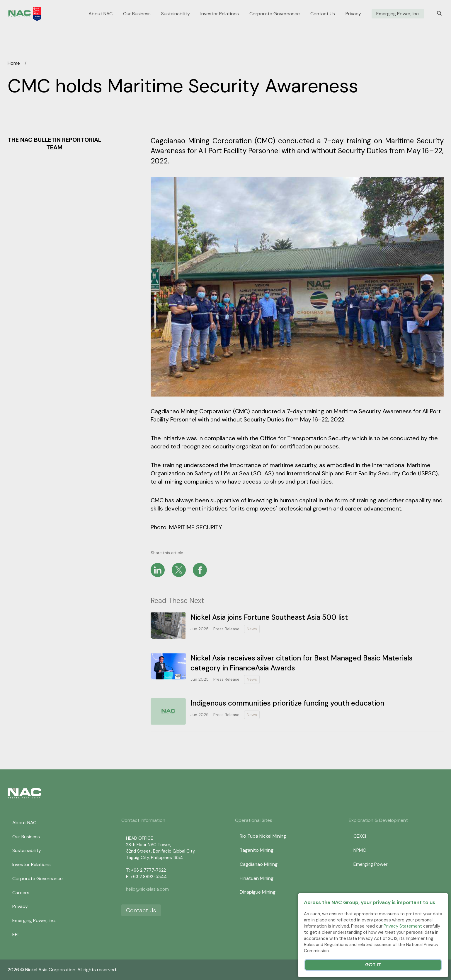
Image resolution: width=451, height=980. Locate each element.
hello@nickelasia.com (147, 889)
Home (14, 63)
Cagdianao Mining (259, 864)
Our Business (137, 14)
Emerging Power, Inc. (398, 14)
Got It (373, 965)
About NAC (101, 14)
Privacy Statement (403, 926)
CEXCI (360, 836)
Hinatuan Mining (257, 878)
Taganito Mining (257, 850)
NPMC (360, 850)
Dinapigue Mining (258, 892)
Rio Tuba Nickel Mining (263, 836)
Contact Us (323, 14)
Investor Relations (220, 14)
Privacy (353, 14)
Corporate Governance (275, 14)
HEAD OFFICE (139, 838)
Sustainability (176, 14)
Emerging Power (371, 864)
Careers (21, 893)
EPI (15, 934)
